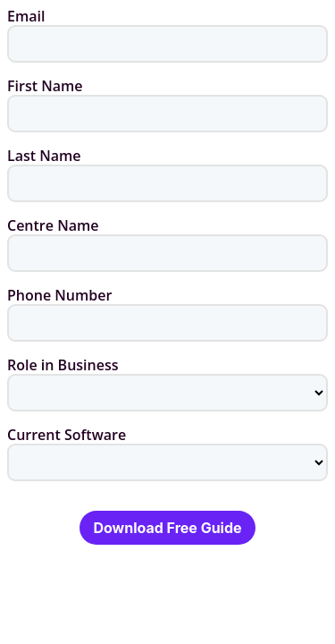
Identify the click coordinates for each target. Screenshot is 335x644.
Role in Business (63, 365)
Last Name (44, 156)
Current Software (67, 435)
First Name (45, 86)
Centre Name (53, 225)
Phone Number (59, 295)
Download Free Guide (167, 528)
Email (26, 16)
